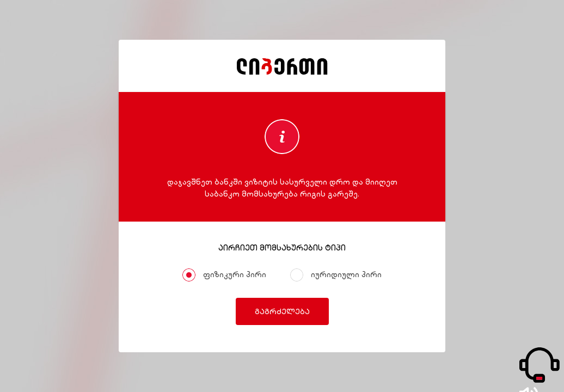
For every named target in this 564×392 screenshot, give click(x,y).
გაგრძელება (282, 311)
